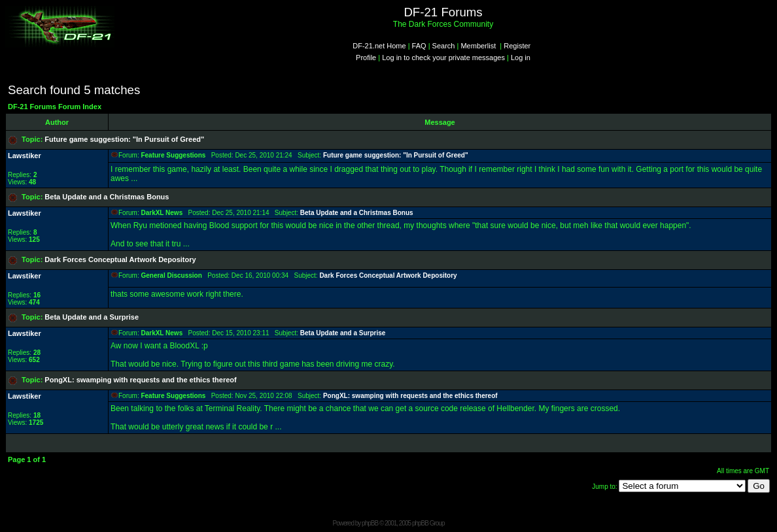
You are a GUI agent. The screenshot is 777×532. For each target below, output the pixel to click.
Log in (521, 58)
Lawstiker (25, 156)
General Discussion (171, 275)
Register (517, 46)
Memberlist (478, 46)
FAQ (419, 46)
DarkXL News (162, 213)
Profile (366, 58)
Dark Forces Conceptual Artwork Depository (120, 259)
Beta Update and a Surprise (92, 317)
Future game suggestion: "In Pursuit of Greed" (124, 139)
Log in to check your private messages (443, 58)
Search (444, 46)
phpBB (370, 523)
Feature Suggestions (173, 155)
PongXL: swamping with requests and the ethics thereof (140, 380)
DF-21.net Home (379, 46)
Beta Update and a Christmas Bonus (107, 197)
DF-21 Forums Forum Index (55, 107)
